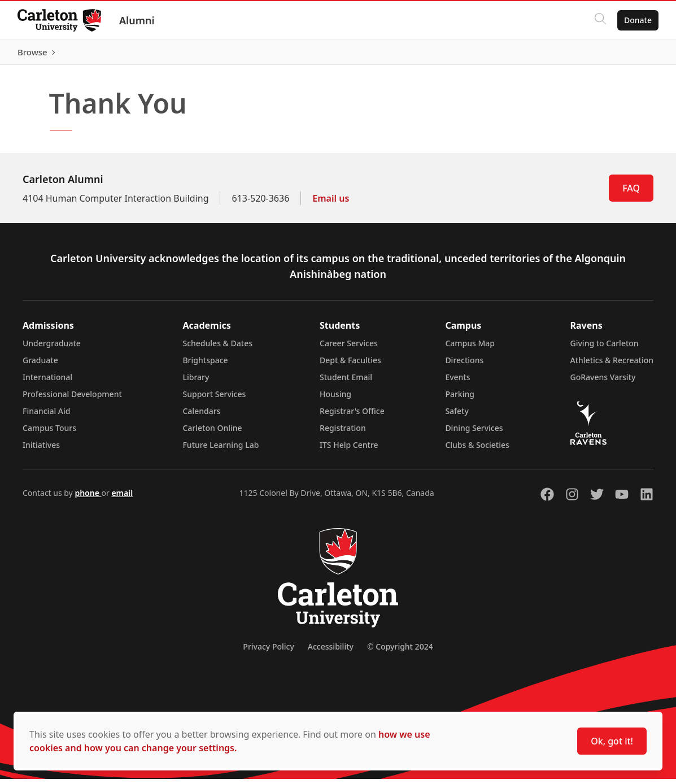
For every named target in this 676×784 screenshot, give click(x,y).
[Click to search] (600, 20)
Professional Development (72, 399)
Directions (464, 365)
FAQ (631, 193)
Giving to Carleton (605, 348)
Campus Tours (49, 433)
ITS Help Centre (349, 450)
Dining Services (474, 433)
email (122, 498)
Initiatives (41, 450)
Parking (460, 399)
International (47, 382)
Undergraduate (52, 348)
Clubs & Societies (477, 450)
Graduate (40, 365)
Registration (343, 433)
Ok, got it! (612, 741)
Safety (457, 416)
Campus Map (470, 348)
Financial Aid (46, 416)
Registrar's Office (352, 416)
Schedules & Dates (217, 348)
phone (88, 498)
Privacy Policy (268, 652)
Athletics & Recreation (612, 365)
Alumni (138, 20)
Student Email (346, 382)
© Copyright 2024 (400, 652)
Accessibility (331, 652)
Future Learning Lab (221, 450)
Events (457, 382)
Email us (331, 203)
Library (196, 382)
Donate (637, 20)
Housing (335, 399)
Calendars (201, 416)
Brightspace (205, 365)
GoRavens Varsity (603, 382)
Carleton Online (212, 433)
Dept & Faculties (350, 365)
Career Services (349, 348)
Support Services (214, 399)
